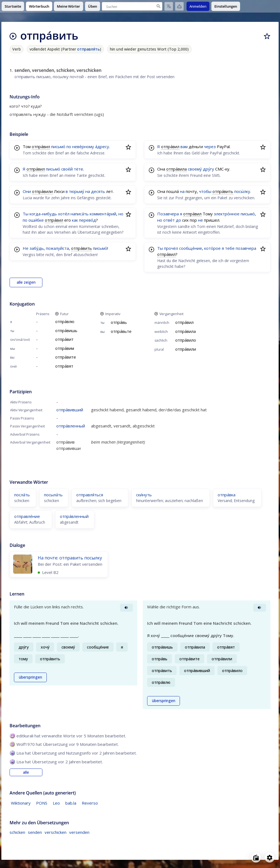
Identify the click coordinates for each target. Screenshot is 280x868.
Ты (26, 214)
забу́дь (37, 248)
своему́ (195, 169)
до (178, 220)
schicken (17, 832)
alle (26, 772)
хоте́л (64, 214)
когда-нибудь (43, 214)
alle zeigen (26, 282)
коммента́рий (103, 214)
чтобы (205, 191)
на (88, 191)
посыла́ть (53, 495)
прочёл (171, 248)
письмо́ (58, 146)
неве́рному (83, 146)
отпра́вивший (70, 410)
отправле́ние (27, 516)
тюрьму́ (77, 191)
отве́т (169, 220)
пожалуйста (57, 248)
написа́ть (80, 214)
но (121, 214)
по (69, 146)
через (210, 146)
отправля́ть (88, 49)
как (75, 220)
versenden (79, 832)
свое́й (67, 169)
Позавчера (168, 214)
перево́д (87, 220)
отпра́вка (227, 495)
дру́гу (208, 169)
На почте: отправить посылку (70, 558)
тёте (78, 169)
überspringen (30, 677)
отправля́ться (90, 495)
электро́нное (227, 214)
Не (26, 248)
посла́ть (22, 495)
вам (184, 146)
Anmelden (198, 6)
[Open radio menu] (256, 858)
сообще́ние (191, 248)
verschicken (56, 832)
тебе (230, 248)
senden (35, 832)
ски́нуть (144, 495)
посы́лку (242, 191)
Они (27, 191)
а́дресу (102, 146)
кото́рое (212, 248)
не (200, 220)
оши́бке (36, 220)
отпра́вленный (71, 426)
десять (98, 191)
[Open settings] (270, 858)
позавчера (246, 248)
